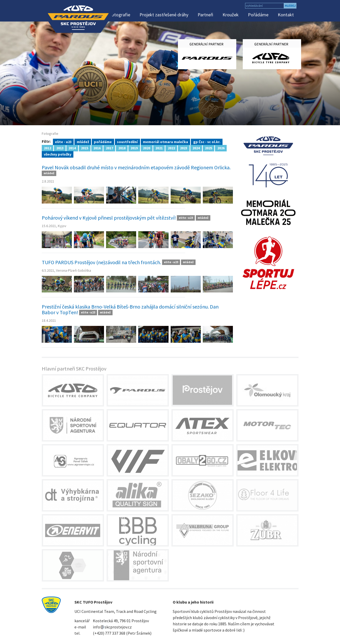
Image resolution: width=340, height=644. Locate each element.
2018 (122, 148)
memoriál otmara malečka (165, 142)
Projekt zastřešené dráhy (164, 15)
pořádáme (103, 142)
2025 (209, 148)
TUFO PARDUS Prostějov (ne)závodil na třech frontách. (101, 262)
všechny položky (58, 154)
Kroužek (231, 15)
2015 (85, 148)
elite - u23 (63, 142)
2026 (221, 148)
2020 (147, 148)
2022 (171, 148)
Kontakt (286, 15)
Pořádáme (258, 15)
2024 (196, 148)
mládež (83, 142)
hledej (290, 6)
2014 (72, 148)
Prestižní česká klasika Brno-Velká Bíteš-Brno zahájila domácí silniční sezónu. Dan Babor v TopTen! (130, 309)
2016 (97, 148)
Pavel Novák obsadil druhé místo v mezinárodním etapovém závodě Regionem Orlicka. (136, 167)
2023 (184, 148)
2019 (134, 148)
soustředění (127, 142)
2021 (159, 148)
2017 (109, 148)
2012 (47, 148)
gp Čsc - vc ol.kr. (207, 142)
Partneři (205, 15)
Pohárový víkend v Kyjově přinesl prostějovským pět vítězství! (109, 218)
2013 (60, 148)
